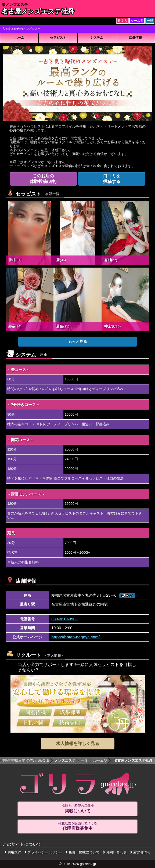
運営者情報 (140, 852)
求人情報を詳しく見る (78, 743)
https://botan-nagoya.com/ (75, 637)
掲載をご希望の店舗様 (78, 809)
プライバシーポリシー (43, 852)
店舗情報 (135, 38)
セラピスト (58, 38)
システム (97, 38)
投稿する (112, 179)
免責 (71, 852)
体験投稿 (43, 179)
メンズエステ (65, 760)
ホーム (19, 38)
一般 (84, 760)
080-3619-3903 (64, 619)
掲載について (89, 852)
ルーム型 (100, 760)
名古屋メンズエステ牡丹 (38, 11)
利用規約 (13, 852)
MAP (127, 596)
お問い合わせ (115, 852)
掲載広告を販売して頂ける (78, 826)
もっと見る (78, 341)
